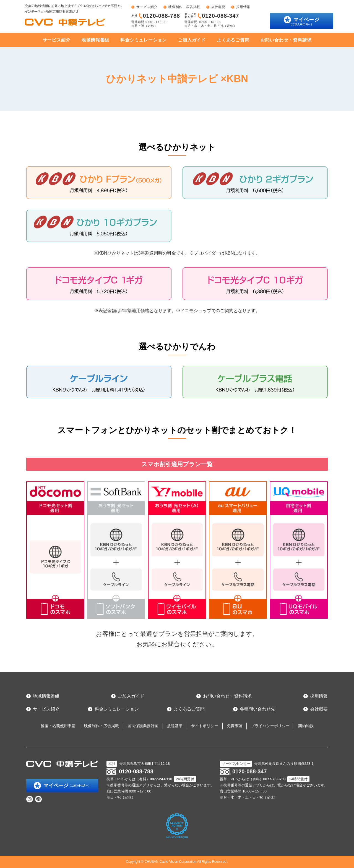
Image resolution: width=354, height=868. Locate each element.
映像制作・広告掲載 (184, 7)
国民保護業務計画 (143, 726)
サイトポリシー (205, 726)
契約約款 (306, 726)
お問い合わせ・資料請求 (286, 40)
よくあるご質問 (233, 40)
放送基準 (175, 726)
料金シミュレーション (144, 40)
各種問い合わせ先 (257, 709)
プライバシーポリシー (270, 726)
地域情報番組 (95, 40)
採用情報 (243, 7)
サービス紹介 (147, 7)
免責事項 (235, 726)
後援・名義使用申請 (58, 726)
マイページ (304, 21)
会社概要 (218, 7)
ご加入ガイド (192, 40)
